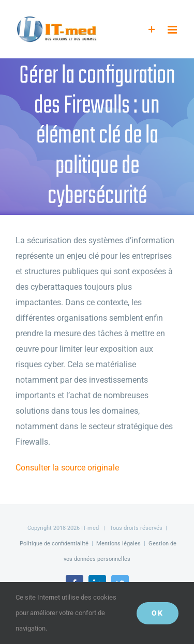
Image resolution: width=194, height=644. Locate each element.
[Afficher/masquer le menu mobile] (173, 30)
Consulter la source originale (67, 468)
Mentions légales (118, 544)
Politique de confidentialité (54, 544)
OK (158, 613)
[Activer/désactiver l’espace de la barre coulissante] (152, 30)
